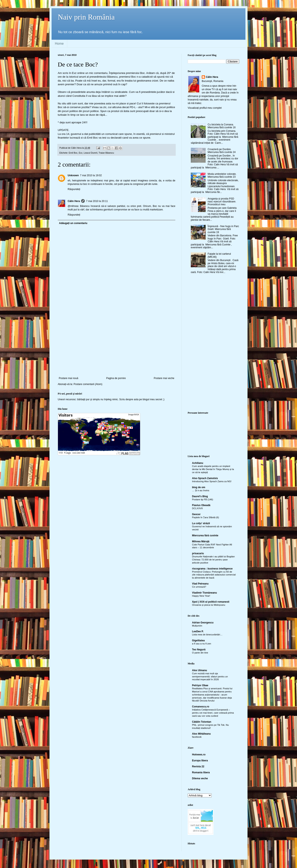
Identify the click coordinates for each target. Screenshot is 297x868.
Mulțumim (197, 626)
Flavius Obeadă (201, 505)
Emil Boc (73, 153)
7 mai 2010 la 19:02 (91, 175)
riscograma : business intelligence (212, 569)
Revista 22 (198, 766)
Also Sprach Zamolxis (205, 478)
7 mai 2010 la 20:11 (97, 201)
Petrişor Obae (200, 685)
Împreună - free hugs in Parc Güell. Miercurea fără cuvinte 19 (223, 229)
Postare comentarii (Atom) (88, 384)
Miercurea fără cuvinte (205, 535)
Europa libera (200, 761)
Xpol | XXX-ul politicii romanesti (211, 602)
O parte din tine (200, 653)
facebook (197, 737)
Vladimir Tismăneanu (204, 593)
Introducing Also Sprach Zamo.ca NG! (212, 481)
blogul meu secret (153, 399)
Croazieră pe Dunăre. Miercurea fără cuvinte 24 (222, 151)
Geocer (196, 514)
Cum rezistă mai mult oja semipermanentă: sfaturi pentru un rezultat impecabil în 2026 (210, 677)
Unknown (73, 175)
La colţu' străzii (201, 523)
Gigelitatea (198, 640)
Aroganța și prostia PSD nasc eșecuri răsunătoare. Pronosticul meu (222, 202)
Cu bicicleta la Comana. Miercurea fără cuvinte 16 (222, 126)
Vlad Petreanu (200, 584)
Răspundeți (74, 189)
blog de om (199, 487)
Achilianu (198, 463)
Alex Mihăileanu (201, 734)
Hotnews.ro (199, 755)
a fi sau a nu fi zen (202, 644)
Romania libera (201, 772)
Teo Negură (199, 650)
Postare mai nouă (68, 378)
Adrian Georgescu (203, 623)
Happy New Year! (201, 596)
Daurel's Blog (200, 496)
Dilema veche (200, 778)
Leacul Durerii (91, 153)
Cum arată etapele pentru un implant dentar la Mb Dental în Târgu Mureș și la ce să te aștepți (213, 469)
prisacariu (198, 553)
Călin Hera (74, 201)
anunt (82, 77)
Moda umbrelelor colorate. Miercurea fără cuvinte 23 (222, 175)
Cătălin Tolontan (202, 722)
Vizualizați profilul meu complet (205, 108)
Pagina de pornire (116, 378)
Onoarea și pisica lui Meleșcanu (209, 605)
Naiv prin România (86, 17)
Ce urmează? (199, 587)
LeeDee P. (198, 631)
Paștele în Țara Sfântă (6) (205, 517)
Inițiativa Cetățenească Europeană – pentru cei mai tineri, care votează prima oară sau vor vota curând (213, 713)
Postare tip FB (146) (203, 499)
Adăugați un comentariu (73, 223)
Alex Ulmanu (200, 670)
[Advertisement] (117, 346)
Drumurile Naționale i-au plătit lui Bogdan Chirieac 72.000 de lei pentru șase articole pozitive (213, 560)
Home (59, 44)
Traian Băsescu (106, 153)
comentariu (101, 73)
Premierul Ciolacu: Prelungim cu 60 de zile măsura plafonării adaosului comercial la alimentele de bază (214, 575)
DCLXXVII (197, 508)
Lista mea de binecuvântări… (207, 635)
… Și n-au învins (201, 490)
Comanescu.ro (201, 707)
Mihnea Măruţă (201, 541)
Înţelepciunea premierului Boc (127, 73)
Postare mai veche (164, 378)
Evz (81, 153)
